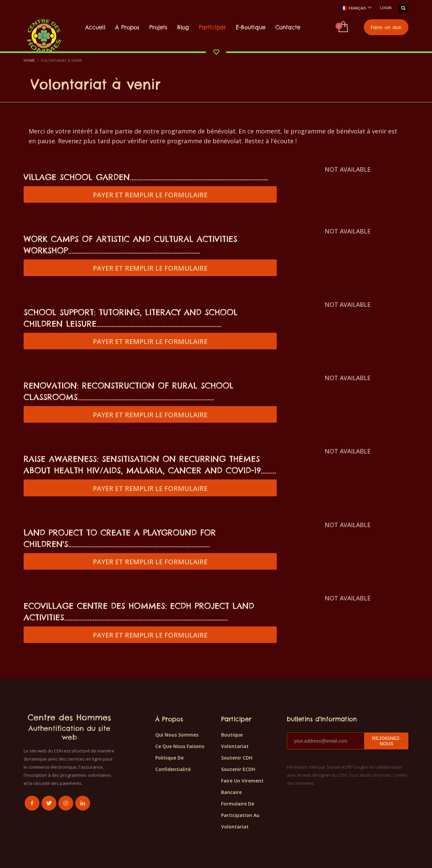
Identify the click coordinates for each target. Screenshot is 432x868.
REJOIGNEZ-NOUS (386, 741)
